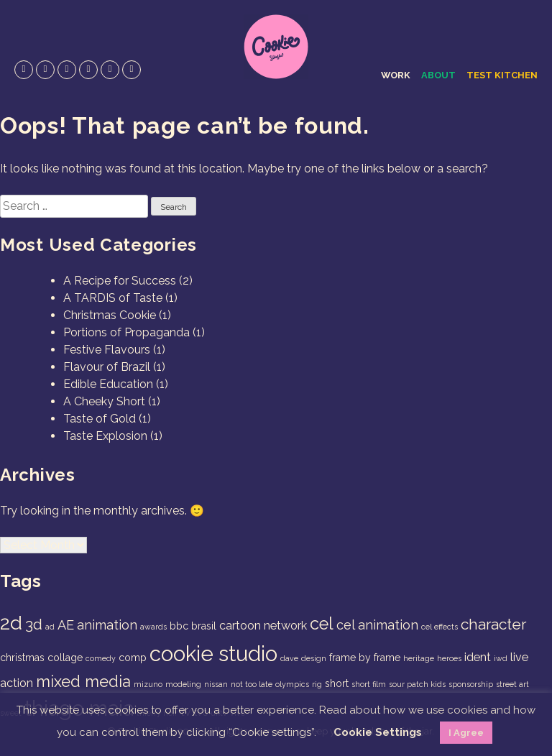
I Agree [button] (466, 733)
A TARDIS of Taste (113, 298)
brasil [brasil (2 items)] (204, 626)
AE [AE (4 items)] (66, 625)
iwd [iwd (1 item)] (501, 658)
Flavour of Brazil (107, 367)
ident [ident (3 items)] (478, 657)
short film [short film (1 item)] (369, 684)
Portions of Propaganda (126, 332)
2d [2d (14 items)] (11, 623)
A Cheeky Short (104, 401)
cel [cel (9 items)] (322, 624)
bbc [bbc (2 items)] (179, 626)
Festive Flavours (107, 350)
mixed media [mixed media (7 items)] (83, 681)
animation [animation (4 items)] (107, 625)
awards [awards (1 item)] (153, 627)
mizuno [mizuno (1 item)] (148, 684)
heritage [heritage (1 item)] (419, 658)
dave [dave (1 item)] (289, 658)
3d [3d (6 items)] (34, 624)
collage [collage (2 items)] (65, 658)
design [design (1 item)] (314, 658)
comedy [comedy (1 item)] (101, 658)
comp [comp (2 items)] (133, 658)
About (438, 75)
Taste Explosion (105, 436)
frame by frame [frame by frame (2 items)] (365, 658)
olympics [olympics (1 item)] (292, 684)
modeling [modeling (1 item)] (183, 684)
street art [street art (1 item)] (512, 684)
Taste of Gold (100, 419)
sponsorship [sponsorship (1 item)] (471, 684)
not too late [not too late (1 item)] (252, 684)
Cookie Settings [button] (378, 732)
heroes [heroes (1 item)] (449, 658)
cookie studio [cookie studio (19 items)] (213, 654)
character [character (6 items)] (493, 624)
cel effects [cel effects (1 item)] (440, 627)
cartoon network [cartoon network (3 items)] (263, 626)
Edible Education (108, 384)
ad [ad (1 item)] (50, 627)
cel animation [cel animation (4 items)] (377, 625)
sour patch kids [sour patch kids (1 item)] (417, 684)
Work (396, 75)
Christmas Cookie (110, 315)
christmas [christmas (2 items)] (22, 658)
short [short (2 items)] (337, 683)
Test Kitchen (502, 75)
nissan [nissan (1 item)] (216, 684)
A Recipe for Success (120, 281)
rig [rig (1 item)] (317, 684)
